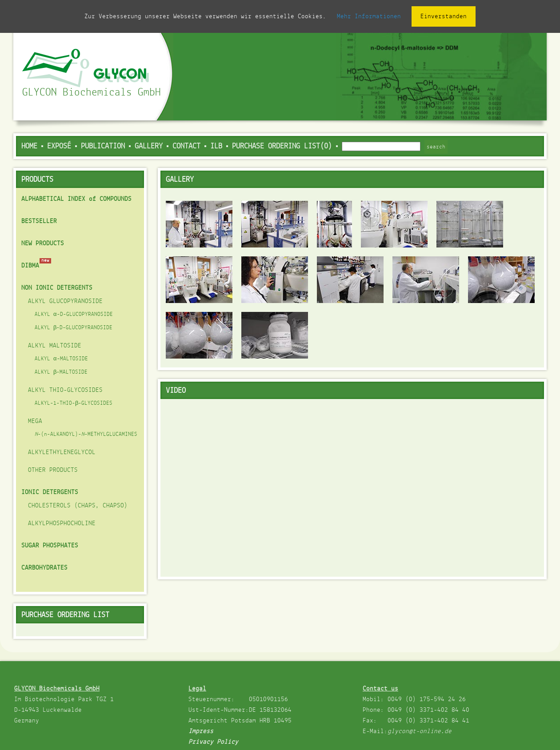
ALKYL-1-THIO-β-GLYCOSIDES (74, 403)
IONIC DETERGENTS (50, 492)
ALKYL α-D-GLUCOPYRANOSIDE (74, 315)
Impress (201, 731)
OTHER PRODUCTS (53, 470)
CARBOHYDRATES (44, 568)
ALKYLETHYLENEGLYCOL (62, 452)
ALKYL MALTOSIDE (55, 346)
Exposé (59, 147)
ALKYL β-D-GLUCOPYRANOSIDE (74, 328)
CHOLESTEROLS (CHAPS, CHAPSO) (78, 506)
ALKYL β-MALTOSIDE (61, 372)
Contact (186, 147)
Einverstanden (444, 16)
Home (29, 147)
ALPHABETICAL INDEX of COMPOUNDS (76, 199)
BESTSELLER (39, 221)
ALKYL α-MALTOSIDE (61, 359)
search (436, 147)
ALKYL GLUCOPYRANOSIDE (65, 301)
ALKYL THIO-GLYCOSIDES (65, 390)
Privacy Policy (213, 742)
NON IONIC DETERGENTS (57, 288)
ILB (216, 147)
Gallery (149, 147)
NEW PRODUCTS (43, 243)
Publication (103, 147)
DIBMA (30, 266)
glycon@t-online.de (420, 731)
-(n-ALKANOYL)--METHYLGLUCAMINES (86, 435)
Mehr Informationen (369, 16)
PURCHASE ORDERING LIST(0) (282, 147)
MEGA (35, 421)
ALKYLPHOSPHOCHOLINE (62, 523)
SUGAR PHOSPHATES (50, 546)
